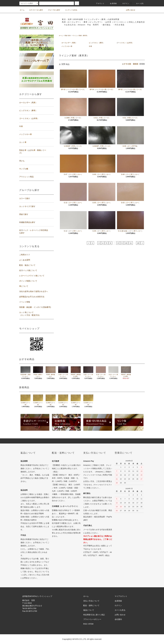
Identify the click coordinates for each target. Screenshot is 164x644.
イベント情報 (25, 302)
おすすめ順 (127, 64)
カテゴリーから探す (35, 10)
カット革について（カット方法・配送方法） (30, 314)
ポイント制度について (28, 281)
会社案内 (118, 619)
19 (138, 243)
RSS (85, 624)
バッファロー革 (67, 46)
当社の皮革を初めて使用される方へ (34, 291)
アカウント (99, 3)
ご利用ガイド (25, 255)
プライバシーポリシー (92, 619)
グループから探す (53, 10)
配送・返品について (27, 265)
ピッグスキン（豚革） (97, 43)
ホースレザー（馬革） (69, 43)
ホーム (22, 10)
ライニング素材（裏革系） (80, 36)
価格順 (136, 64)
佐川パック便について (28, 270)
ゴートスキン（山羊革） (125, 43)
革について (24, 286)
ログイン (124, 3)
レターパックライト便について (32, 276)
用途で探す (68, 36)
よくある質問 (25, 260)
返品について (89, 610)
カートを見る (120, 610)
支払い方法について (91, 601)
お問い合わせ (129, 10)
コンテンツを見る (70, 10)
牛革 (90, 46)
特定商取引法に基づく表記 (94, 615)
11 (131, 243)
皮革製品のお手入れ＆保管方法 (32, 297)
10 (126, 243)
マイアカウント (121, 596)
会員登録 (112, 3)
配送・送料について (91, 605)
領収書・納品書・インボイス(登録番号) (35, 307)
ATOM (91, 624)
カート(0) (138, 3)
